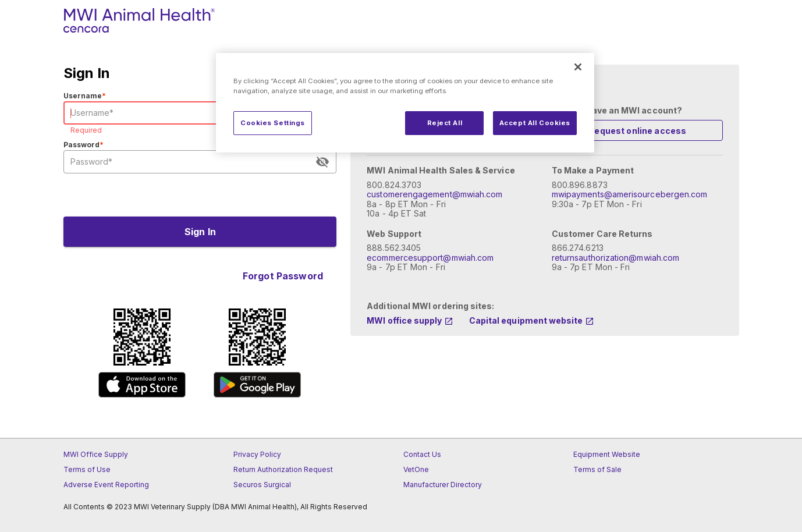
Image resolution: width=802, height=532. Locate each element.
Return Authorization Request (283, 469)
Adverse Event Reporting (106, 485)
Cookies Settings (273, 123)
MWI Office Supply (96, 454)
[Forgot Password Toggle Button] (282, 276)
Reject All (445, 123)
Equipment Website (607, 454)
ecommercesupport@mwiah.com (430, 258)
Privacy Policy (257, 454)
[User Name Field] (200, 113)
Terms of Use (87, 469)
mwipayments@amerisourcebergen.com (629, 194)
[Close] (578, 67)
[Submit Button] (200, 232)
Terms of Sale (597, 469)
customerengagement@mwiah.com (434, 194)
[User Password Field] (192, 162)
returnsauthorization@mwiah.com (615, 258)
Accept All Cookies (535, 123)
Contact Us (422, 454)
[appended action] (322, 162)
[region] (405, 103)
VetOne (416, 469)
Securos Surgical (262, 485)
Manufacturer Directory (443, 485)
